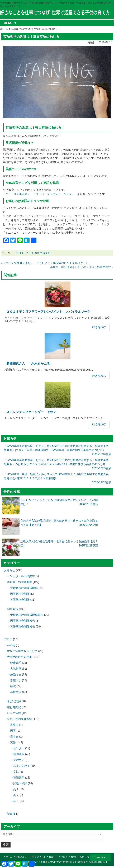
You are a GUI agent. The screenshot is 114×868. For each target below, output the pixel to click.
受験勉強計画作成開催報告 (27, 615)
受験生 (17, 760)
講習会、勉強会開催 (20, 582)
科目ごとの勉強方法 (20, 719)
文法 (16, 772)
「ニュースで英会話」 (16, 194)
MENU (8, 23)
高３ (16, 801)
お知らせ (9, 570)
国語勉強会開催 (20, 594)
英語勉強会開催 (20, 600)
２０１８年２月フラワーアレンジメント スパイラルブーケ (48, 312)
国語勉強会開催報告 (23, 621)
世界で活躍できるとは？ (22, 651)
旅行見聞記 (14, 707)
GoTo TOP (100, 857)
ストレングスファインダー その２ (31, 412)
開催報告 (13, 609)
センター (19, 748)
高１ (16, 789)
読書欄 (11, 814)
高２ (16, 795)
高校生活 (16, 692)
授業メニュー (22, 857)
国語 (13, 731)
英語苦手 (19, 778)
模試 (13, 686)
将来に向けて (22, 766)
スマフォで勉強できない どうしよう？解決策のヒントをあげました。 (47, 263)
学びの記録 (42, 253)
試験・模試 (20, 783)
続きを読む (99, 327)
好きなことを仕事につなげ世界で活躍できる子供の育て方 (59, 862)
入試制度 (16, 669)
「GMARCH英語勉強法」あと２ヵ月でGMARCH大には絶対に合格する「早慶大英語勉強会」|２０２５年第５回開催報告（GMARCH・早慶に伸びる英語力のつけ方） (56, 450)
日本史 (14, 737)
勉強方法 (16, 674)
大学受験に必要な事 (20, 657)
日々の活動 (14, 713)
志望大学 (16, 680)
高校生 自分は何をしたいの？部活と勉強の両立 (80, 267)
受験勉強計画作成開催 (24, 588)
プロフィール (39, 857)
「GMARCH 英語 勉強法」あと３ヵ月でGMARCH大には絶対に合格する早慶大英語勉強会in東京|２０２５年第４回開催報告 (56, 478)
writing (11, 645)
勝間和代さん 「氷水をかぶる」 (30, 364)
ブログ (20, 253)
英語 (13, 742)
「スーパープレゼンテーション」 (54, 194)
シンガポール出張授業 (21, 576)
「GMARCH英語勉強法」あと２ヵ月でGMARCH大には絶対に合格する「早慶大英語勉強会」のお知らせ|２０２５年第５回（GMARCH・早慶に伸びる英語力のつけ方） (56, 464)
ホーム (9, 857)
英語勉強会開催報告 (23, 627)
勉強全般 (19, 754)
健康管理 (16, 663)
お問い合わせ (77, 857)
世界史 (14, 725)
